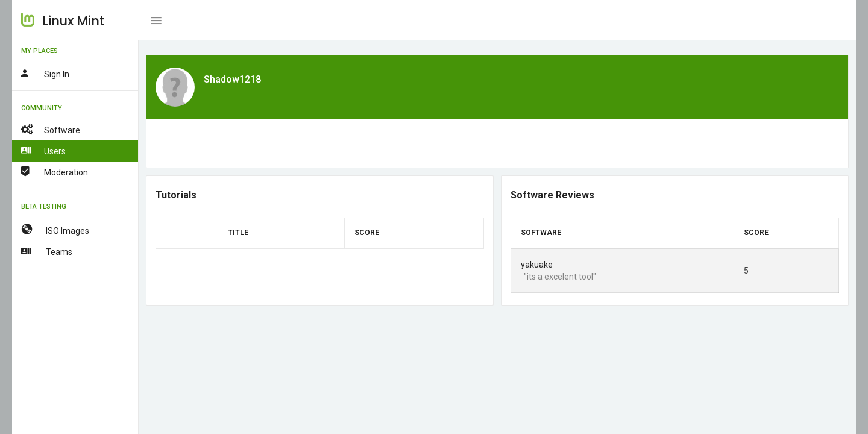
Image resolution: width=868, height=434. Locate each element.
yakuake (537, 265)
